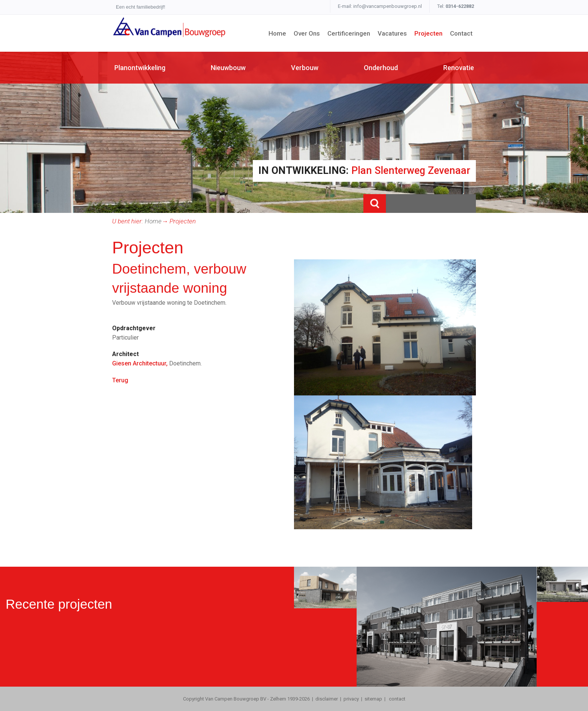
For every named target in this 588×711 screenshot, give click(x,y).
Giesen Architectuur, (140, 363)
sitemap (373, 699)
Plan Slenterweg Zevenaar (411, 171)
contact (397, 699)
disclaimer (327, 699)
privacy (351, 699)
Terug (120, 380)
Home (153, 221)
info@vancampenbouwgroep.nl (388, 6)
